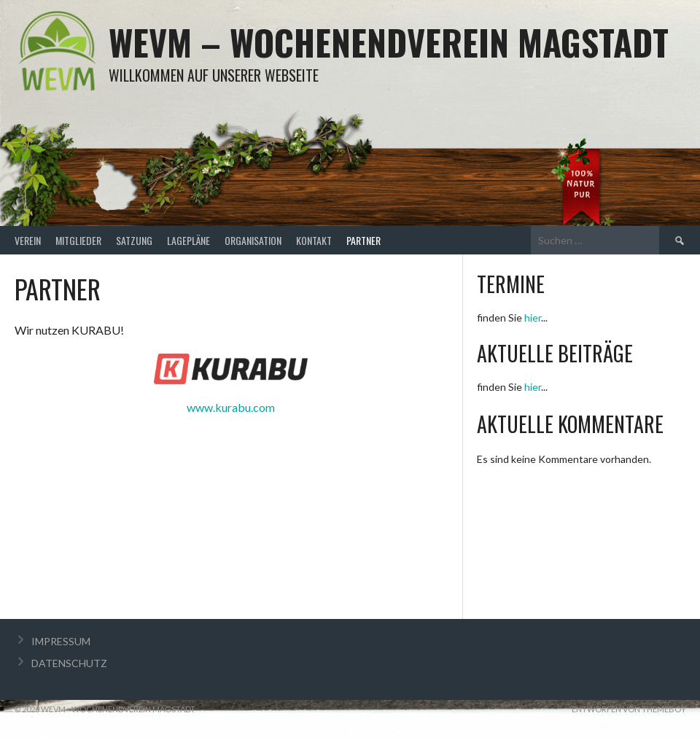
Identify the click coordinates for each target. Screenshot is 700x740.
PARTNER (363, 240)
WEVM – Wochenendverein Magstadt (389, 42)
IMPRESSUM (61, 641)
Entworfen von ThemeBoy (629, 709)
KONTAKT (314, 240)
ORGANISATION (253, 240)
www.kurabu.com (231, 407)
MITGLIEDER (78, 240)
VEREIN (28, 240)
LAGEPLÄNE (188, 240)
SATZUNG (134, 240)
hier (533, 318)
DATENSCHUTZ (69, 663)
